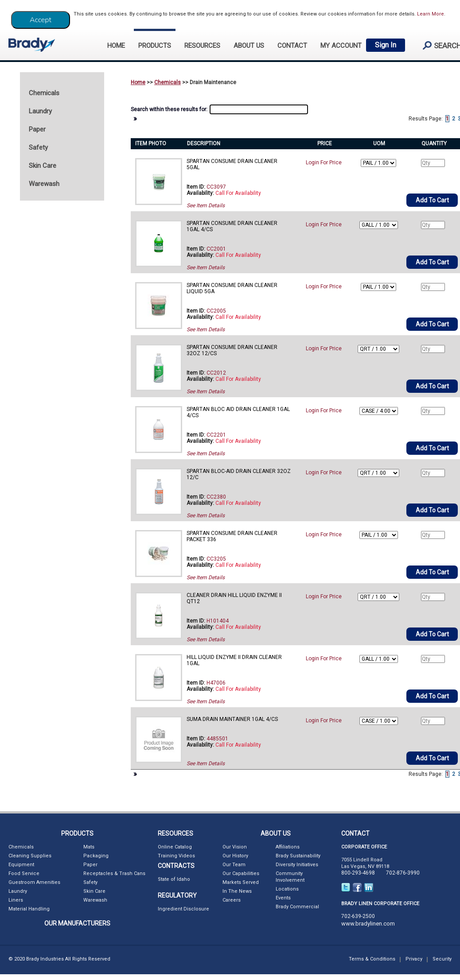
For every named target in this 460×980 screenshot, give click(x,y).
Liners (16, 900)
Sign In (386, 45)
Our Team (234, 865)
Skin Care (94, 891)
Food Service (24, 873)
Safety (90, 882)
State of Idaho (174, 879)
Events (283, 898)
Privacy (414, 959)
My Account (341, 46)
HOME (116, 46)
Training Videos (176, 856)
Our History (235, 856)
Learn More (431, 14)
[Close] (41, 20)
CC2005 (216, 311)
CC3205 (216, 559)
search (438, 45)
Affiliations (288, 847)
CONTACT (292, 46)
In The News (237, 891)
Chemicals (168, 82)
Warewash (95, 900)
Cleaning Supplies (30, 856)
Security (442, 959)
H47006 (216, 683)
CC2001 (216, 249)
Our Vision (235, 847)
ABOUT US (249, 46)
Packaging (96, 856)
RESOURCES (202, 46)
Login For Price (324, 163)
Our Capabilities (241, 873)
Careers (232, 900)
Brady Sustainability (298, 856)
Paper (90, 865)
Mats (89, 847)
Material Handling (29, 909)
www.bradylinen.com (368, 924)
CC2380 (216, 497)
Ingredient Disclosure (183, 909)
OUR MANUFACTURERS (77, 923)
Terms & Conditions (372, 959)
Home (138, 82)
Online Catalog (175, 847)
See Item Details (206, 205)
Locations (287, 889)
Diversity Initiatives (297, 865)
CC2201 (216, 435)
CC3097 (216, 187)
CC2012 (216, 373)
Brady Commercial (297, 907)
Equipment (21, 865)
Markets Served (241, 882)
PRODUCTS (155, 46)
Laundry (18, 891)
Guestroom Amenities (34, 882)
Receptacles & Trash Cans (114, 873)
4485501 (217, 739)
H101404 (218, 621)
